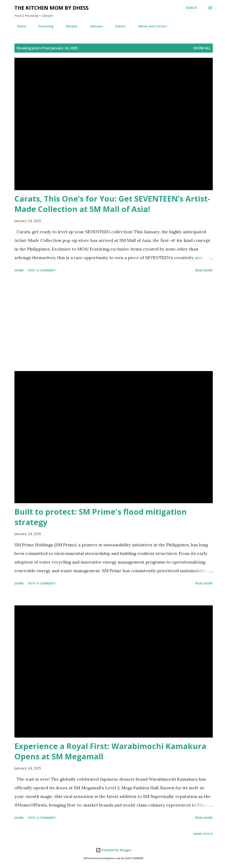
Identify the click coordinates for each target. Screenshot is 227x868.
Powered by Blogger (114, 850)
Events (118, 26)
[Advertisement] (114, 323)
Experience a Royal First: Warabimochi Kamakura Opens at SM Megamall (110, 751)
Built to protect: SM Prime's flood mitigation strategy (101, 517)
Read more (204, 270)
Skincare (94, 26)
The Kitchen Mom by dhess (52, 8)
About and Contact (150, 26)
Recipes (69, 26)
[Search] (192, 8)
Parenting (43, 26)
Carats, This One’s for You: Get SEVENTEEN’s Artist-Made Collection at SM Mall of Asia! (112, 204)
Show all (202, 48)
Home (19, 26)
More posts (203, 834)
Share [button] (19, 270)
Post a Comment (42, 270)
